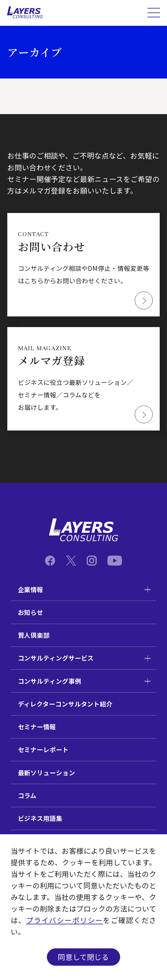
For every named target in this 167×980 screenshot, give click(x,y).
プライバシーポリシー (65, 920)
